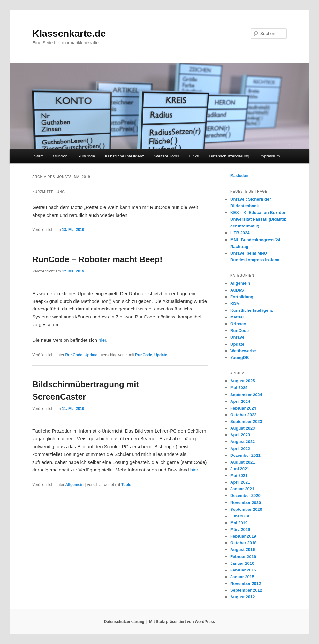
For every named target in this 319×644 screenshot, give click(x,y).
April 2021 (240, 482)
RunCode (86, 156)
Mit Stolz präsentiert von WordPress (182, 622)
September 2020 (246, 509)
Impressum (270, 156)
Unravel (238, 337)
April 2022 (240, 449)
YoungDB (239, 358)
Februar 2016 (243, 557)
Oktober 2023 (243, 415)
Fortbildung (242, 297)
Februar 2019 (243, 536)
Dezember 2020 (245, 496)
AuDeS (237, 290)
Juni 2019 (240, 516)
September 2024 (246, 395)
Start (38, 156)
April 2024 (240, 401)
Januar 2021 (242, 489)
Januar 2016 (242, 563)
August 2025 (243, 381)
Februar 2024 (243, 408)
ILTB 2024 (240, 233)
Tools (126, 485)
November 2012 (246, 583)
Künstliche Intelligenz (125, 156)
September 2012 (246, 590)
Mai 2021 (239, 475)
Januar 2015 (242, 577)
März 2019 (240, 529)
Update (91, 355)
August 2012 (243, 597)
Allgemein (75, 485)
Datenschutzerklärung (229, 156)
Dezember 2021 (245, 455)
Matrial (237, 317)
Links (194, 156)
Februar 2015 (243, 570)
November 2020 (246, 503)
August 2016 (243, 550)
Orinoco (60, 156)
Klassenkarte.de (69, 33)
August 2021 (243, 462)
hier (102, 340)
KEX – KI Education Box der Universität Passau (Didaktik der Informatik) (258, 219)
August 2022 (243, 442)
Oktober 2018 (243, 543)
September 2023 (246, 422)
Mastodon (239, 176)
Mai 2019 (239, 523)
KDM (235, 304)
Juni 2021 (240, 469)
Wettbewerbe (243, 351)
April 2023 (240, 435)
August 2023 (243, 428)
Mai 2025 (239, 388)
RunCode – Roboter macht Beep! (97, 259)
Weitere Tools (167, 156)
